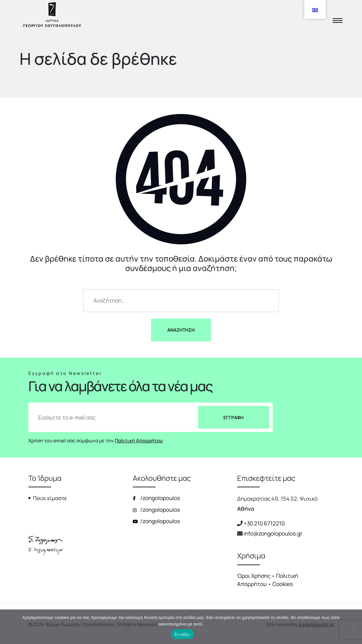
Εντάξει (183, 634)
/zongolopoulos (156, 498)
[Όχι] (354, 627)
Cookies (283, 584)
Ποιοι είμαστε (50, 498)
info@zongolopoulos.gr (273, 533)
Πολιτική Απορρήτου (139, 440)
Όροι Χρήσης (254, 576)
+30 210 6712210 (264, 523)
